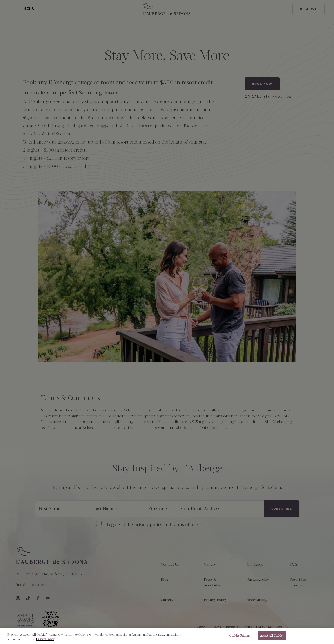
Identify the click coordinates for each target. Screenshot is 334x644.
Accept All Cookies (272, 639)
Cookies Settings (239, 639)
